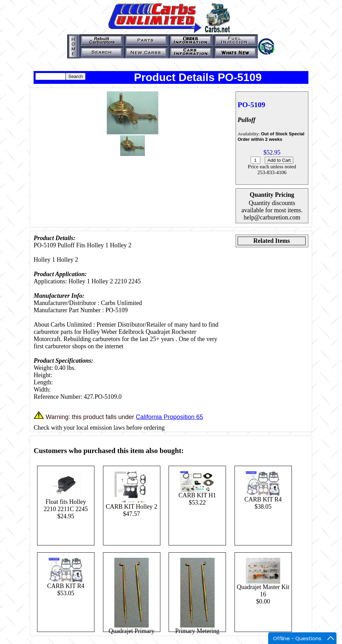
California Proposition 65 (169, 417)
